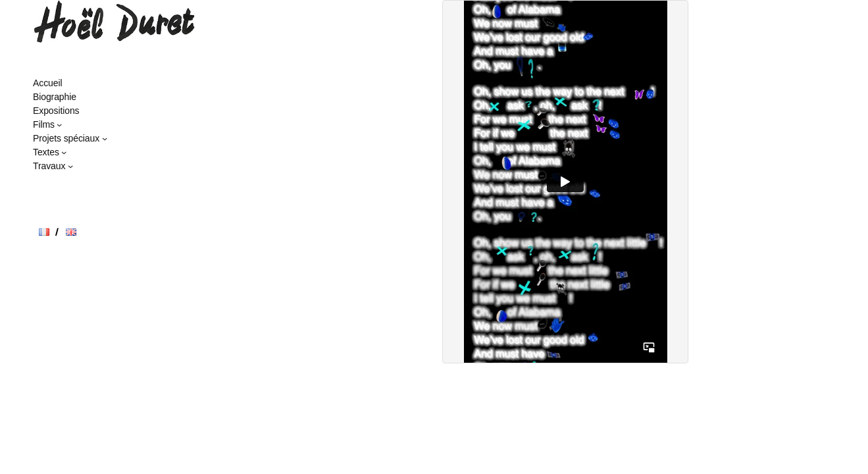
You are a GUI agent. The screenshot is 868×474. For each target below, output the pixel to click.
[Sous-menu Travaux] (70, 166)
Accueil (47, 83)
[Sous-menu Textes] (64, 152)
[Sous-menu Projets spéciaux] (105, 138)
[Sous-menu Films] (59, 124)
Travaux (49, 166)
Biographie (55, 97)
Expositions (56, 111)
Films (44, 124)
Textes (46, 152)
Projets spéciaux (66, 138)
